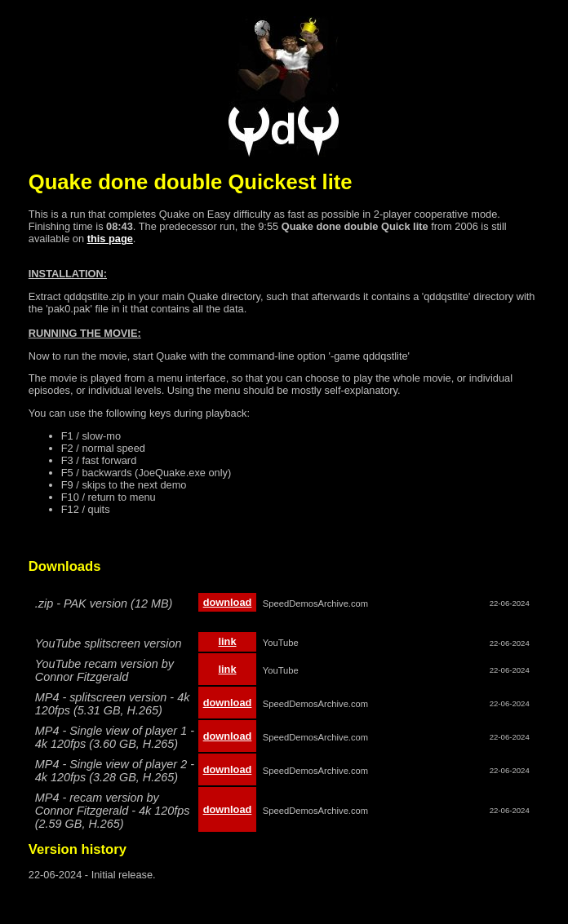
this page (110, 239)
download (228, 602)
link (227, 641)
